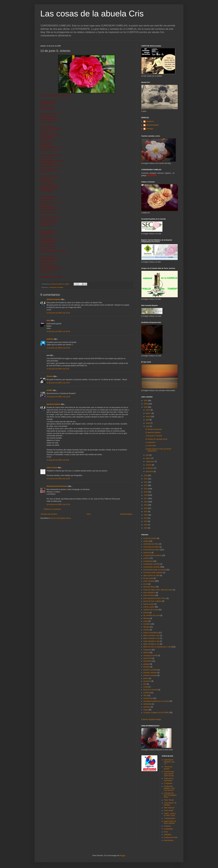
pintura (146, 678)
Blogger (122, 856)
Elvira (166, 832)
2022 (146, 515)
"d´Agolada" (168, 783)
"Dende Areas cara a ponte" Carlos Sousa (169, 774)
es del (146, 584)
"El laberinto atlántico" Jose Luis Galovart (169, 788)
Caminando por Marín (152, 550)
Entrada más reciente (49, 514)
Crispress (167, 826)
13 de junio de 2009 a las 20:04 (58, 331)
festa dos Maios (149, 587)
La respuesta (150, 442)
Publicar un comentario (52, 509)
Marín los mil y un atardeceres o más (157, 647)
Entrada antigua (126, 514)
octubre (149, 465)
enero (148, 410)
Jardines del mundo (151, 610)
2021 (146, 512)
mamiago (150, 129)
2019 (146, 505)
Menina (146, 653)
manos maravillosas (151, 633)
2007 (146, 401)
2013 (146, 485)
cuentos (146, 558)
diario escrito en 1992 (151, 575)
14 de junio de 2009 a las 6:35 (58, 369)
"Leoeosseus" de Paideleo (170, 804)
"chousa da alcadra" (168, 768)
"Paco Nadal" (169, 811)
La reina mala (151, 446)
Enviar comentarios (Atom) (61, 518)
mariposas (147, 650)
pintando (147, 667)
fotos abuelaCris (149, 593)
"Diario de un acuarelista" (169, 779)
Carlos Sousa (52, 468)
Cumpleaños (148, 561)
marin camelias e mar (151, 641)
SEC (145, 695)
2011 (146, 479)
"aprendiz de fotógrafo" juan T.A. (169, 762)
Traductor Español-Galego (151, 719)
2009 (146, 407)
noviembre (150, 468)
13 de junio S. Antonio (154, 436)
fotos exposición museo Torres (155, 598)
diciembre (150, 471)
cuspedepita (168, 829)
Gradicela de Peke (171, 837)
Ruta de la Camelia (151, 690)
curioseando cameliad (152, 564)
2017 (146, 499)
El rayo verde (148, 578)
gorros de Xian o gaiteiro (153, 601)
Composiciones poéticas (152, 555)
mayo (148, 423)
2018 (146, 502)
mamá (146, 621)
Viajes (146, 710)
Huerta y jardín (149, 607)
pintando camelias (150, 673)
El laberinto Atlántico (153, 433)
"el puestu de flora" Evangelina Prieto (170, 795)
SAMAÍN (147, 693)
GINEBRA (168, 835)
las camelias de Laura (152, 615)
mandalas (147, 624)
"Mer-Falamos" (169, 808)
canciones (147, 553)
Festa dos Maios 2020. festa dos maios (158, 590)
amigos (146, 541)
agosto (149, 458)
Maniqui (146, 627)
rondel (146, 687)
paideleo (50, 339)
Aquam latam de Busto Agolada (170, 822)
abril (148, 420)
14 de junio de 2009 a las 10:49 (58, 397)
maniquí (146, 630)
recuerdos (147, 681)
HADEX (50, 390)
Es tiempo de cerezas (154, 429)
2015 (146, 492)
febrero (149, 413)
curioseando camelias (56, 287)
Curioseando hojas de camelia (155, 570)
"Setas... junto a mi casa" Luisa (170, 814)
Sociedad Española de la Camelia (156, 701)
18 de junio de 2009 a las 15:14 (58, 504)
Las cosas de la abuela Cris (92, 14)
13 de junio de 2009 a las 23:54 (58, 348)
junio (148, 426)
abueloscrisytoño (54, 299)
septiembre (150, 462)
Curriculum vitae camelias (153, 573)
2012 (146, 482)
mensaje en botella (150, 656)
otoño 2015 (148, 658)
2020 (146, 508)
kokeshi (146, 613)
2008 (146, 404)
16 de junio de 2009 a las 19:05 (58, 479)
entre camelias (149, 581)
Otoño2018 (148, 661)
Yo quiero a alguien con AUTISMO (156, 713)
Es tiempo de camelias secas (156, 439)
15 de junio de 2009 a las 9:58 (58, 460)
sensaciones (148, 698)
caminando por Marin (151, 547)
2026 (146, 528)
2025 (146, 525)
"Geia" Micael (169, 800)
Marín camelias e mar (151, 635)
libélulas (146, 618)
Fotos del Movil (149, 595)
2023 (146, 518)
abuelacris (150, 121)
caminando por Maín (151, 544)
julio (148, 455)
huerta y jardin (149, 604)
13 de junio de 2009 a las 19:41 (58, 313)
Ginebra (50, 376)
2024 (146, 521)
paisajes (146, 664)
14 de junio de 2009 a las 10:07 (58, 383)
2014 (146, 489)
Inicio (89, 514)
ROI (145, 684)
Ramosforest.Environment (57, 486)
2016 (146, 495)
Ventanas (147, 707)
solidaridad (147, 704)
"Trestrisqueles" (170, 818)
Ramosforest (169, 840)
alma (48, 320)
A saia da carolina (150, 538)
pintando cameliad (150, 670)
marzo (148, 417)
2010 (146, 476)
